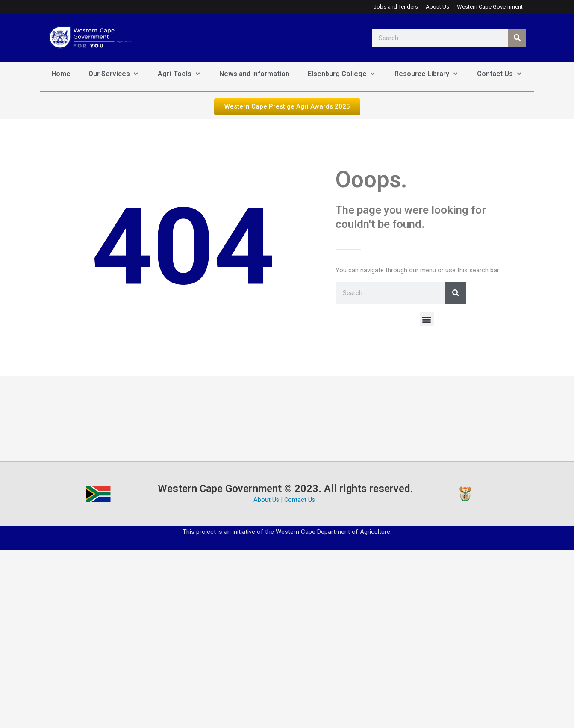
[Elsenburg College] (342, 74)
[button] (427, 320)
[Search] (517, 38)
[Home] (61, 74)
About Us (266, 501)
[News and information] (254, 74)
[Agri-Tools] (180, 74)
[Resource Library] (427, 74)
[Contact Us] (500, 74)
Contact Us (300, 501)
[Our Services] (114, 74)
